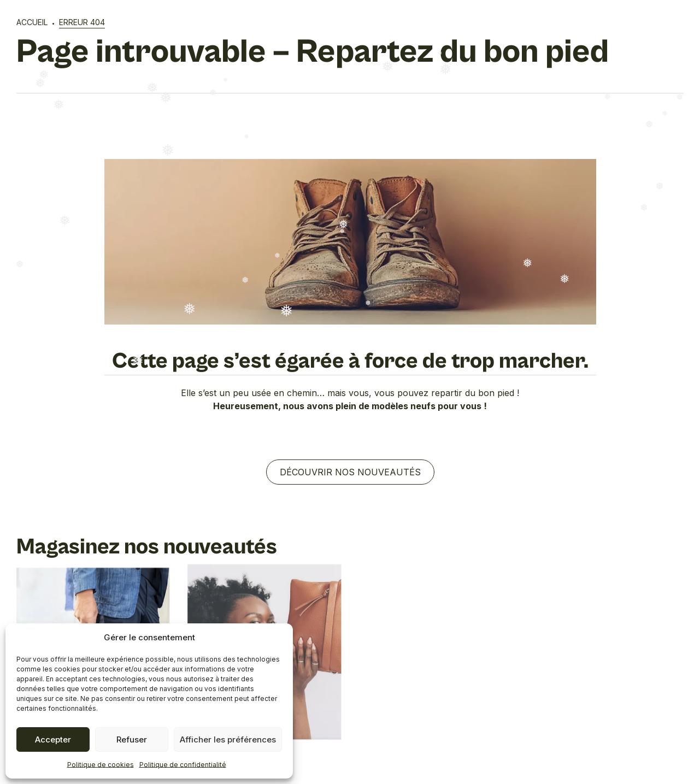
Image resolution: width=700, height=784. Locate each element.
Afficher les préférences (228, 739)
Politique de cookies (101, 765)
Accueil (32, 22)
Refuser (132, 739)
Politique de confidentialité (183, 765)
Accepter (53, 739)
